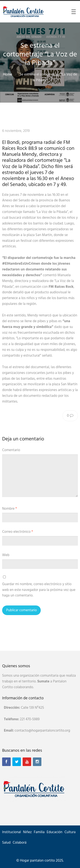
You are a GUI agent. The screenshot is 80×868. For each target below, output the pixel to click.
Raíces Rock (43, 131)
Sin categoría (67, 131)
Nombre (9, 509)
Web (6, 555)
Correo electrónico (17, 532)
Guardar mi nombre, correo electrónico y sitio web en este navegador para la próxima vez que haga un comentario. (39, 590)
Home (8, 75)
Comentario (11, 450)
